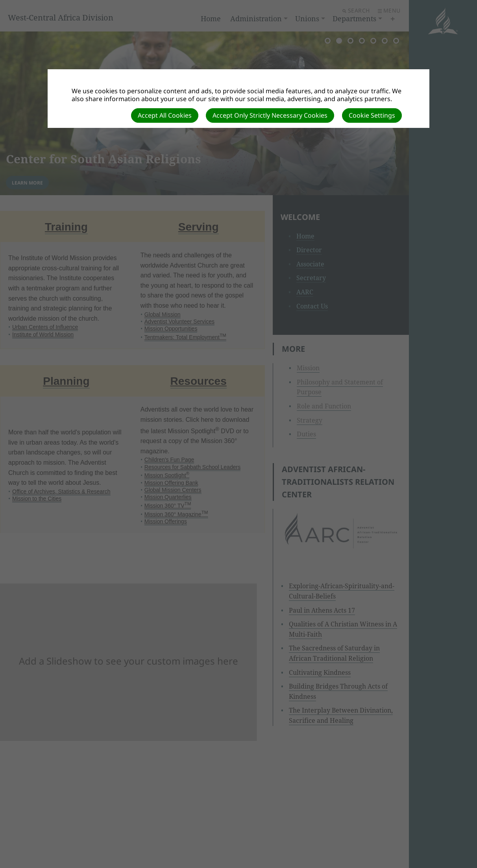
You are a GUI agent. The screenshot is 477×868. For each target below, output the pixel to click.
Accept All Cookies (165, 115)
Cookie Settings (372, 115)
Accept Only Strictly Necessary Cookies (270, 115)
